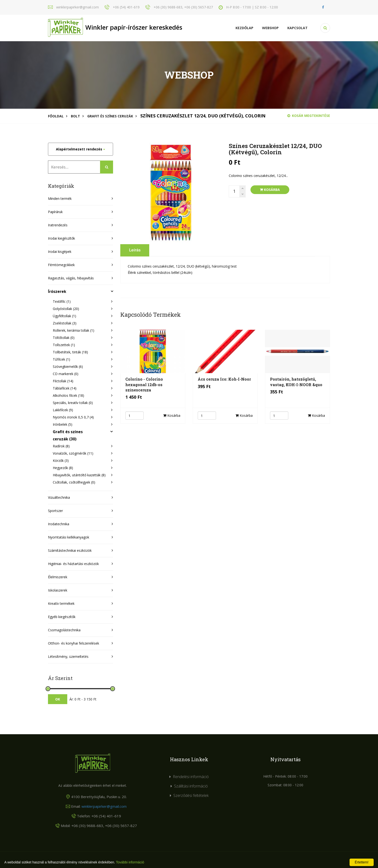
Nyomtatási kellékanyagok (69, 537)
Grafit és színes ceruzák (110, 116)
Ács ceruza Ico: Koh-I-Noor (224, 379)
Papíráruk (55, 212)
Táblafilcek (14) (65, 388)
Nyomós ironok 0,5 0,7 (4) (73, 417)
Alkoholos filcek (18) (68, 395)
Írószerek (57, 291)
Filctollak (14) (63, 381)
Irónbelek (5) (63, 424)
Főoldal (56, 116)
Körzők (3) (61, 461)
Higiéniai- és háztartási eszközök (73, 564)
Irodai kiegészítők (61, 238)
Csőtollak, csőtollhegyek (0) (74, 482)
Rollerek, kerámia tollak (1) (74, 330)
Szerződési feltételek (191, 795)
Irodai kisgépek (60, 252)
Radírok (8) (61, 446)
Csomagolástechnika (64, 630)
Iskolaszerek (58, 590)
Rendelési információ (191, 777)
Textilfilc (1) (62, 301)
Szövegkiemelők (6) (68, 367)
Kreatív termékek (61, 603)
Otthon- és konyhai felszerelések (74, 643)
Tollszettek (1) (64, 345)
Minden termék (60, 198)
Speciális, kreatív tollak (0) (73, 403)
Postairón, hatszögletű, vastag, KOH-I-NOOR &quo (296, 382)
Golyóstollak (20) (66, 309)
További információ (130, 862)
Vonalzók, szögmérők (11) (73, 453)
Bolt (75, 116)
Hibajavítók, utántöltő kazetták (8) (79, 475)
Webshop (270, 28)
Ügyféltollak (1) (64, 316)
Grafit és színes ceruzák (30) (68, 435)
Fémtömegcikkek (61, 265)
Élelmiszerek (58, 577)
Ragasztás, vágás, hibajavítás (71, 278)
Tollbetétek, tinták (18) (70, 352)
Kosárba (270, 190)
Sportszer (55, 511)
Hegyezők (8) (63, 468)
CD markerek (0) (66, 374)
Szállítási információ (191, 786)
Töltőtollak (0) (64, 338)
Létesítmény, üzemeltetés (68, 656)
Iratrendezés (58, 225)
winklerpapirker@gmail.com (104, 806)
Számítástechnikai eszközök (70, 550)
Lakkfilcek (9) (63, 410)
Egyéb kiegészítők (62, 617)
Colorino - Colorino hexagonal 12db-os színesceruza (144, 384)
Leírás (135, 250)
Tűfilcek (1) (61, 359)
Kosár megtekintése (309, 116)
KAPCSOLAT (297, 28)
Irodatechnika (59, 524)
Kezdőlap (244, 28)
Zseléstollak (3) (65, 323)
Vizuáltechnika (59, 497)
